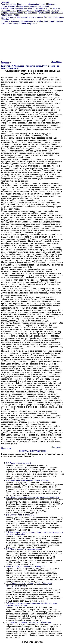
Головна (5, 21)
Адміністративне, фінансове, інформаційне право (23, 4)
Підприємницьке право (54, 17)
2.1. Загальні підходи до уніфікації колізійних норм (29, 622)
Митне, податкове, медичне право (33, 11)
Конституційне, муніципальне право (17, 8)
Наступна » (56, 62)
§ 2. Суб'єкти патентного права (20, 515)
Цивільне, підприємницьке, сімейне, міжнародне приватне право (28, 5)
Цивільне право (8, 17)
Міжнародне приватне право (29, 17)
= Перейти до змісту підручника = (32, 451)
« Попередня (6, 62)
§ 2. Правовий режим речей (18, 463)
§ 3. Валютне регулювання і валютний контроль (27, 480)
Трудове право (30, 13)
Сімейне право (9, 19)
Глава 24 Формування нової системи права (25, 566)
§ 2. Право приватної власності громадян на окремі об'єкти (32, 498)
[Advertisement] (32, 41)
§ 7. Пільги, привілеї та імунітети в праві (24, 549)
